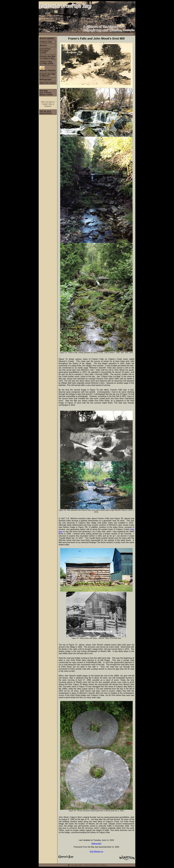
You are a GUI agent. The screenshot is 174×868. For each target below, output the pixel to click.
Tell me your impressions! (46, 112)
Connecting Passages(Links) (45, 51)
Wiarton (48, 45)
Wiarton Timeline (48, 69)
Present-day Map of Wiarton (47, 75)
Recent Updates (47, 38)
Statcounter (96, 844)
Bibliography (46, 79)
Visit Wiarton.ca (96, 852)
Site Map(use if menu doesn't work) (46, 93)
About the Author (48, 83)
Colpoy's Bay (48, 42)
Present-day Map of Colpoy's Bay (47, 57)
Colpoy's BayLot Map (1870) (47, 63)
